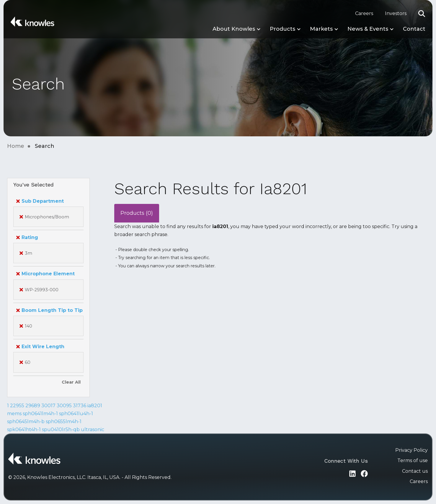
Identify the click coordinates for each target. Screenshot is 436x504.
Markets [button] (321, 29)
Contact (414, 29)
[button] (422, 14)
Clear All (71, 382)
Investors (396, 13)
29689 (33, 406)
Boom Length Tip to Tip (49, 310)
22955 (17, 406)
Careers (364, 13)
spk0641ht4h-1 (24, 429)
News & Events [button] (368, 29)
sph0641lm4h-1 (40, 414)
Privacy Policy (411, 450)
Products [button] (282, 29)
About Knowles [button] (234, 29)
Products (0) (137, 213)
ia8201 (95, 406)
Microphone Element (45, 274)
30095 (64, 406)
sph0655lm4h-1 (64, 422)
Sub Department (40, 201)
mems (14, 414)
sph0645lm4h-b (26, 422)
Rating (27, 237)
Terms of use (413, 460)
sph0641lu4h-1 (76, 414)
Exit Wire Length (40, 347)
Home (16, 146)
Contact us (415, 471)
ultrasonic (93, 429)
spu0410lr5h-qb (61, 429)
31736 (80, 406)
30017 (48, 406)
